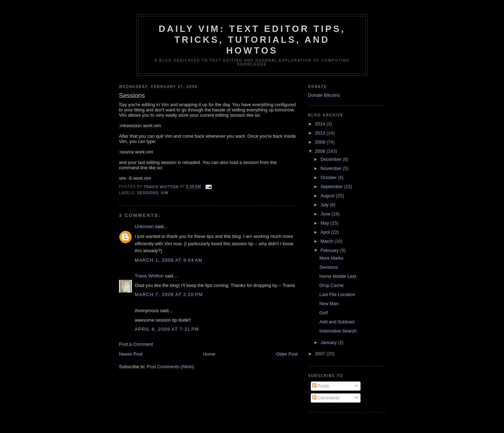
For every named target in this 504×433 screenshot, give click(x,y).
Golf (323, 313)
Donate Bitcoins (324, 95)
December (332, 159)
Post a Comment (136, 344)
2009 (321, 142)
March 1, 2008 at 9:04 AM (169, 260)
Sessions (328, 267)
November (332, 168)
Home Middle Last (338, 276)
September (332, 187)
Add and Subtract (337, 322)
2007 (321, 354)
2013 (321, 133)
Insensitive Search (338, 331)
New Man (329, 304)
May (325, 223)
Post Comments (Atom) (171, 367)
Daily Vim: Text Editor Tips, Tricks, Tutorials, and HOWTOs (252, 40)
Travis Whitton (149, 276)
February (330, 250)
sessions (148, 193)
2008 (321, 151)
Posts (321, 386)
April (326, 232)
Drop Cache (331, 285)
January (329, 342)
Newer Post (131, 354)
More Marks (331, 258)
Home (209, 354)
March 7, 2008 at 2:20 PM (169, 294)
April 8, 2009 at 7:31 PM (167, 329)
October (329, 177)
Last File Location (337, 294)
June (326, 214)
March (328, 241)
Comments (326, 398)
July (325, 205)
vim (165, 193)
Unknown (144, 226)
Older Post (287, 354)
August (328, 196)
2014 (321, 124)
